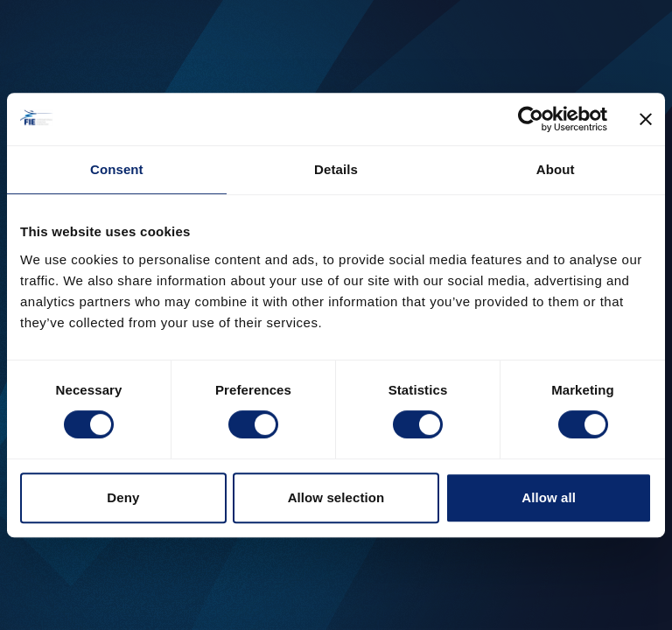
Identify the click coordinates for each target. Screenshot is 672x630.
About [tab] (556, 169)
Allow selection (336, 497)
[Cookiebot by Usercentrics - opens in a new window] (531, 119)
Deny (123, 497)
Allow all (549, 497)
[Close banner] (646, 119)
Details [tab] (336, 169)
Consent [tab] (117, 169)
